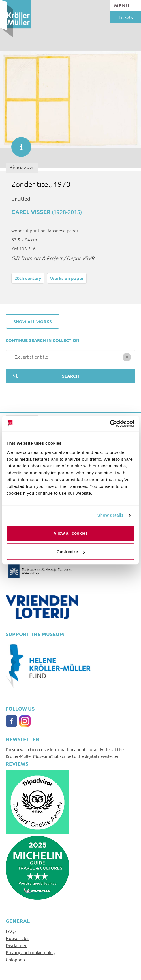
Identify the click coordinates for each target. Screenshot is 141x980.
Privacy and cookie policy (31, 952)
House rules (18, 938)
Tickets (126, 17)
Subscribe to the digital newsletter (86, 756)
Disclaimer (16, 945)
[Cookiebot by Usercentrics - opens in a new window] (110, 423)
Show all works (33, 321)
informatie (18, 144)
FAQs (11, 931)
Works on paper (67, 278)
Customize (71, 552)
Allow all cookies (71, 533)
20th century (28, 278)
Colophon (15, 959)
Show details (111, 515)
